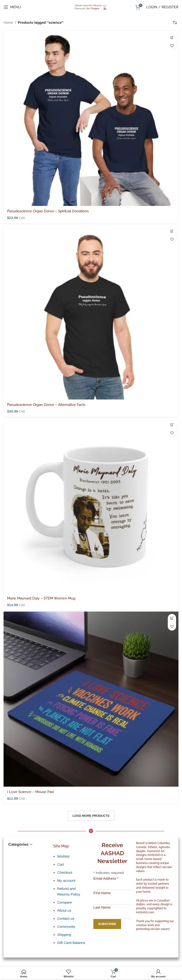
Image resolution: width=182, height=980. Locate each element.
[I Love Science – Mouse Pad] (91, 699)
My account (66, 880)
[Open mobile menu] (12, 7)
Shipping (64, 935)
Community (66, 927)
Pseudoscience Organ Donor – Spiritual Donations (48, 211)
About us (64, 910)
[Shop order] (175, 23)
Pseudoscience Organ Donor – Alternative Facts (46, 405)
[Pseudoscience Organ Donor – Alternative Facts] (91, 312)
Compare (65, 902)
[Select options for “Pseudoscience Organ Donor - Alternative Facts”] (172, 231)
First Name (102, 893)
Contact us (66, 918)
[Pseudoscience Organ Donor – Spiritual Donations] (91, 118)
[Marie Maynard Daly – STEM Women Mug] (91, 506)
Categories (18, 844)
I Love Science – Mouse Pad (30, 792)
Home (8, 22)
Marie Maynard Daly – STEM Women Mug (41, 598)
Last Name (102, 907)
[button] (172, 425)
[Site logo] (91, 7)
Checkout (65, 872)
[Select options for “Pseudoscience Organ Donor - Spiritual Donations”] (172, 37)
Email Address (106, 878)
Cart (61, 864)
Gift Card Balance (71, 943)
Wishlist (64, 856)
